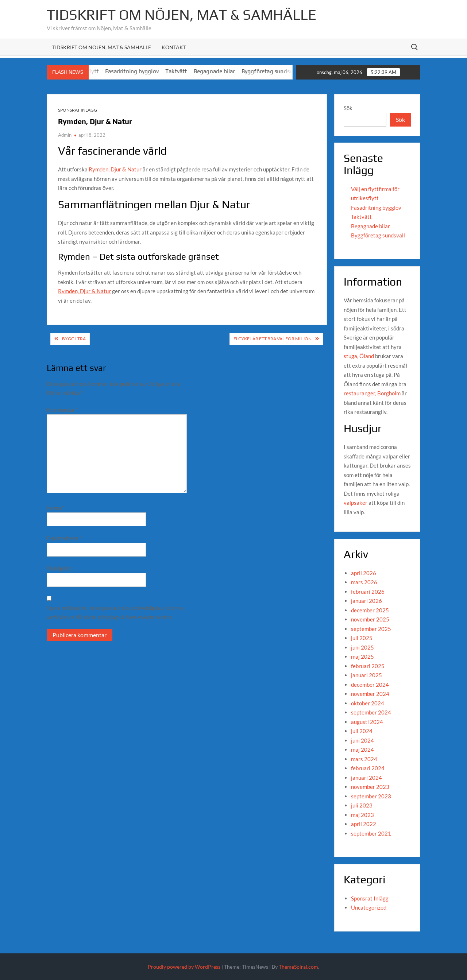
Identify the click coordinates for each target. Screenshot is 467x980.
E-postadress (64, 538)
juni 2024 (362, 740)
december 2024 (370, 685)
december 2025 (370, 610)
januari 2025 (366, 675)
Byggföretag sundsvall (279, 71)
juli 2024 (362, 731)
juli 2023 (362, 805)
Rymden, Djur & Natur (115, 169)
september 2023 (371, 796)
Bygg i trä (74, 339)
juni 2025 (362, 647)
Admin (65, 135)
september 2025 (371, 629)
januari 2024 (366, 778)
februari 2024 (368, 768)
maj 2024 (362, 749)
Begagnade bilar (224, 71)
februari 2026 (368, 592)
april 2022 (364, 824)
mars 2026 (364, 582)
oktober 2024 (368, 703)
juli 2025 (362, 638)
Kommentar (63, 410)
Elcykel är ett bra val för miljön (273, 339)
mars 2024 (364, 759)
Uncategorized (369, 907)
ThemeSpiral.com (298, 967)
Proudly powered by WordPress (184, 967)
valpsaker (356, 503)
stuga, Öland (359, 356)
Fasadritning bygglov (142, 71)
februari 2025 (368, 666)
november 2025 (370, 619)
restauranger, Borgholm (372, 393)
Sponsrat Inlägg (78, 110)
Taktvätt (186, 71)
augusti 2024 (367, 722)
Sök (348, 108)
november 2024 (370, 694)
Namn (55, 508)
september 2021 (371, 833)
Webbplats (60, 568)
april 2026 (364, 573)
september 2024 (371, 712)
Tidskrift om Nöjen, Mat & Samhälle (182, 15)
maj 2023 (362, 815)
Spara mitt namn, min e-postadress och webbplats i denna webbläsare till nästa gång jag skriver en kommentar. (115, 612)
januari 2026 (366, 601)
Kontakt (174, 47)
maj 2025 (362, 656)
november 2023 (370, 787)
